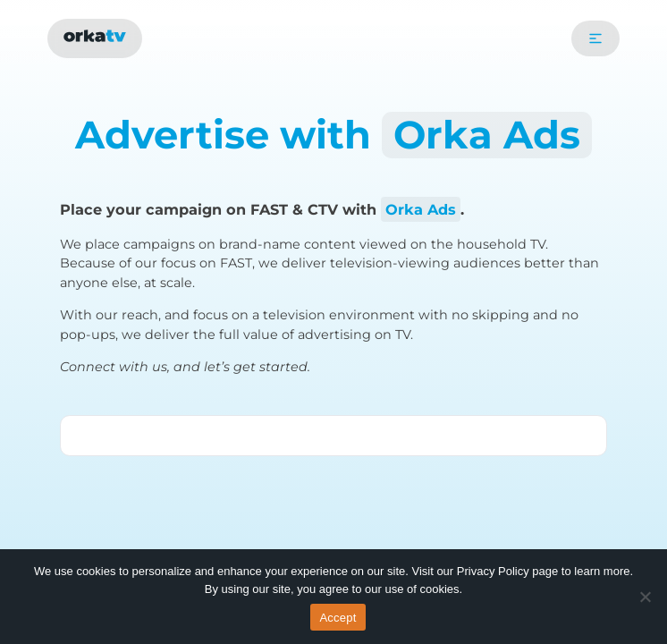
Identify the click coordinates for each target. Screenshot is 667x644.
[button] (595, 38)
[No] (645, 597)
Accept (338, 618)
